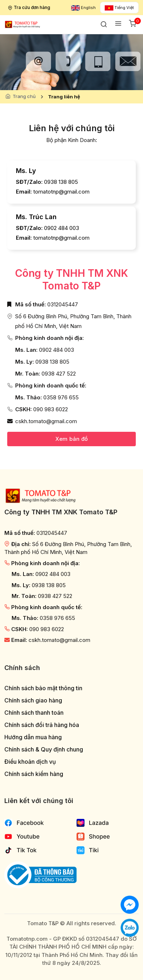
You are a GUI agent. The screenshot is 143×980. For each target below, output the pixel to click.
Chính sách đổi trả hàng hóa (42, 725)
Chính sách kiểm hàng (34, 774)
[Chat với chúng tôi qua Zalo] (130, 927)
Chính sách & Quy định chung (44, 750)
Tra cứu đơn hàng (30, 7)
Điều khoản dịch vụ (30, 762)
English (83, 8)
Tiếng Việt (119, 8)
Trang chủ (24, 96)
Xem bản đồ (72, 439)
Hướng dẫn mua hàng (33, 737)
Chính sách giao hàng (33, 700)
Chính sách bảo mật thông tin (43, 688)
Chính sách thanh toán (34, 713)
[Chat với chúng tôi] (130, 904)
